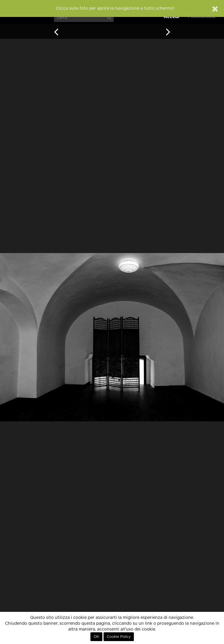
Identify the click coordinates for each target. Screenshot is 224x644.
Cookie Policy (119, 637)
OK (96, 637)
